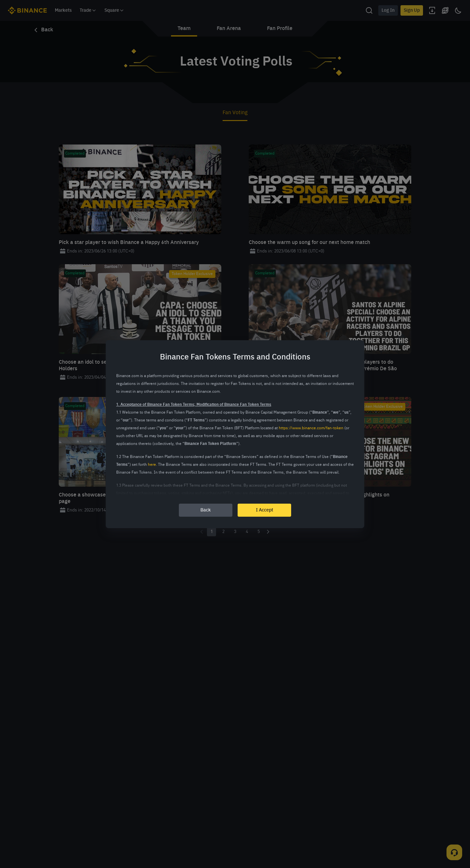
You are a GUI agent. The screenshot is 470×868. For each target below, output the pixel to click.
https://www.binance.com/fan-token (311, 428)
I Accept (265, 510)
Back (206, 510)
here (152, 465)
